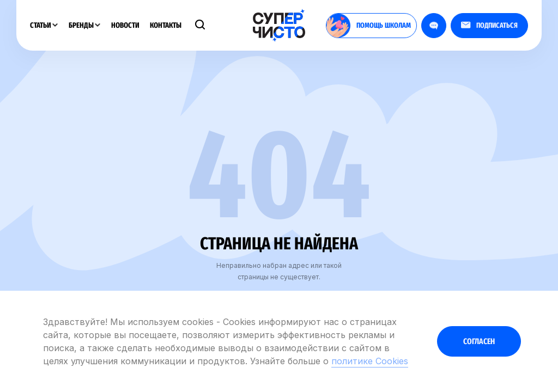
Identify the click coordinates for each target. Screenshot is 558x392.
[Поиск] (200, 26)
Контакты (166, 25)
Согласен (479, 341)
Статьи (44, 25)
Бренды (84, 25)
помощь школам (369, 26)
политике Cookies (370, 361)
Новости (125, 25)
